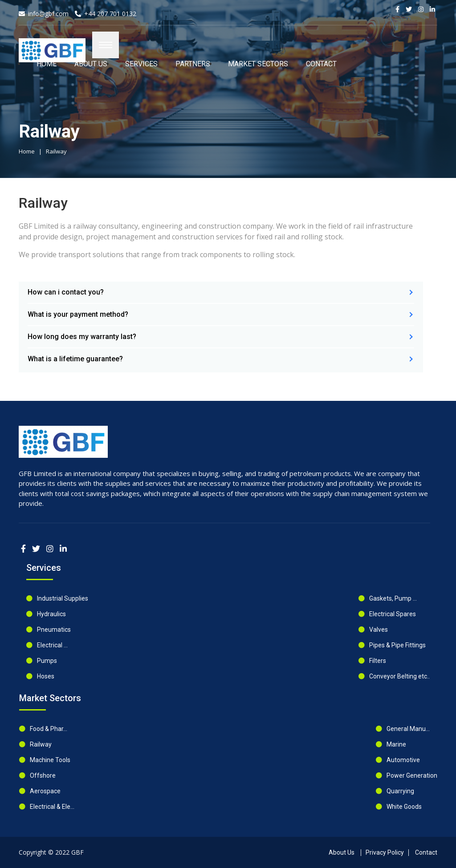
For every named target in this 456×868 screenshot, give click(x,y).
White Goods (404, 807)
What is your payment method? (78, 314)
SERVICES (141, 64)
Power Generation (412, 775)
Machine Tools (50, 760)
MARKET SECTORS (258, 64)
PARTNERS (193, 64)
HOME (47, 64)
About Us (342, 852)
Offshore (43, 775)
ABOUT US (91, 64)
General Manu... (408, 729)
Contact (321, 64)
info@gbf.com (48, 14)
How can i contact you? (66, 292)
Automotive (403, 760)
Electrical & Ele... (52, 807)
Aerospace (45, 791)
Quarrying (400, 791)
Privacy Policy (385, 852)
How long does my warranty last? (82, 337)
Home (27, 151)
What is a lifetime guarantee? (75, 359)
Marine (396, 744)
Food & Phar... (49, 729)
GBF (77, 852)
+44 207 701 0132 (110, 14)
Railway (56, 151)
